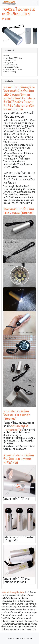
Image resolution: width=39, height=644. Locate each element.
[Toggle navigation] (35, 3)
